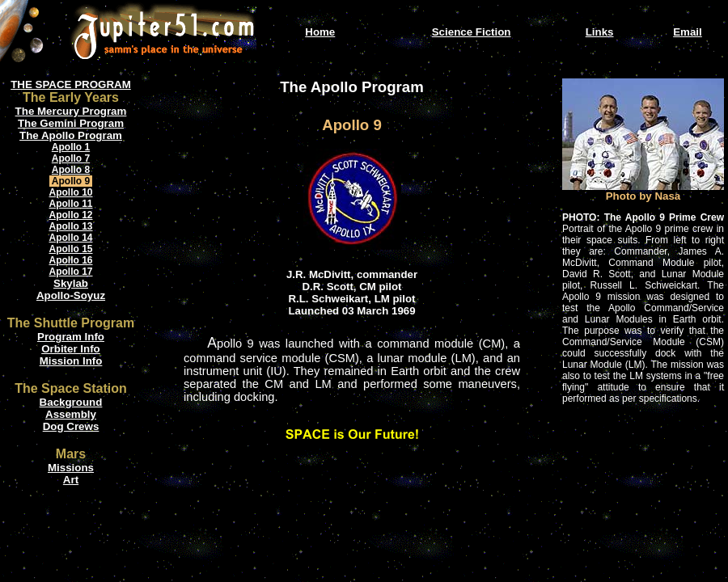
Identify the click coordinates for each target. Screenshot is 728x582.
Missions (71, 468)
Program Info (71, 337)
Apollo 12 (70, 215)
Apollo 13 (70, 226)
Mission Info (71, 361)
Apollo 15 (70, 249)
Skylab (71, 283)
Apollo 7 (71, 158)
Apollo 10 (70, 192)
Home (320, 32)
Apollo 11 (70, 204)
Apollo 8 (71, 170)
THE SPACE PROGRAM (71, 84)
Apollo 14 (70, 238)
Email (688, 32)
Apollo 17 (70, 272)
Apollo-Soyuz (71, 295)
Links (600, 32)
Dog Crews (71, 426)
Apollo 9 (71, 181)
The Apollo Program (71, 135)
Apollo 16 (70, 260)
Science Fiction (472, 32)
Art (71, 480)
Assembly (71, 414)
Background (71, 402)
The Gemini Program (71, 123)
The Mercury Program (71, 111)
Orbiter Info (71, 349)
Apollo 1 (71, 147)
